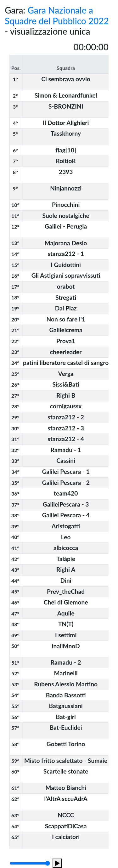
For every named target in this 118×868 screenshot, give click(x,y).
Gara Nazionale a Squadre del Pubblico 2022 (57, 15)
